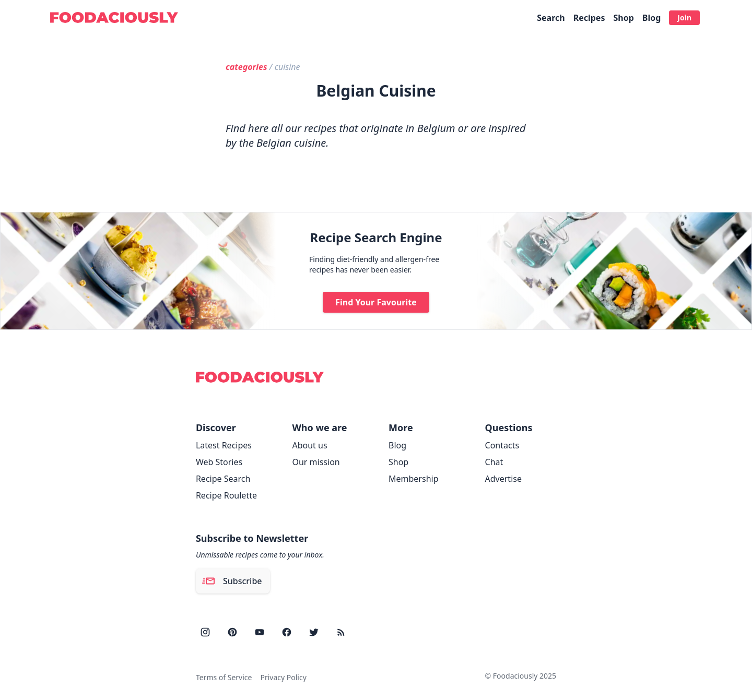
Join (684, 17)
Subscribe (232, 581)
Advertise (503, 479)
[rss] (341, 632)
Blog (652, 18)
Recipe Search (223, 479)
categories (246, 67)
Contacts (502, 445)
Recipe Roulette (226, 495)
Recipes (589, 18)
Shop (623, 18)
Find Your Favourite (376, 302)
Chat (494, 462)
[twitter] (314, 632)
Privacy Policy (283, 677)
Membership (414, 479)
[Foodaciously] (114, 17)
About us (309, 445)
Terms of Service (224, 677)
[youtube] (260, 632)
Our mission (316, 462)
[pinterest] (232, 632)
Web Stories (219, 462)
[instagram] (205, 632)
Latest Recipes (224, 445)
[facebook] (287, 632)
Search (551, 18)
